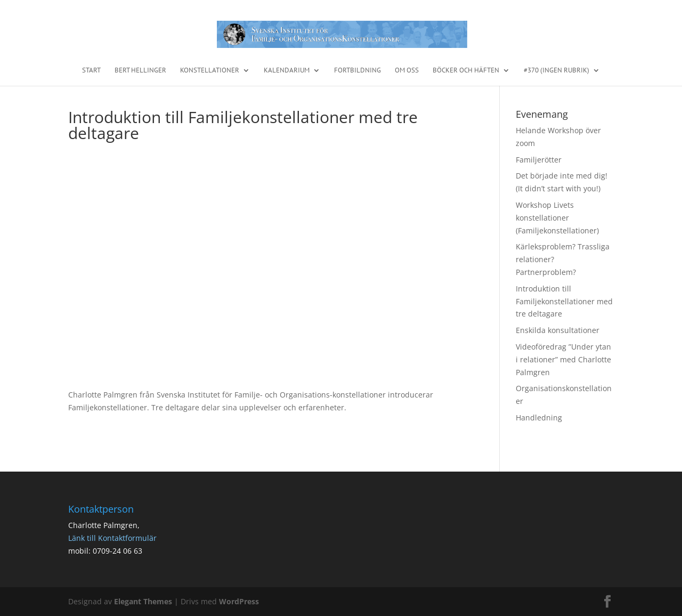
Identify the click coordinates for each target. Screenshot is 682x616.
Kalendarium (287, 71)
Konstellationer (210, 71)
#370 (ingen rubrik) (557, 71)
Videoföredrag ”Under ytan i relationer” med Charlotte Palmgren (563, 359)
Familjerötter (539, 160)
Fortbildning (358, 71)
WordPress (239, 601)
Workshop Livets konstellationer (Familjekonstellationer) (557, 218)
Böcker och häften (466, 71)
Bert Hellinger (140, 71)
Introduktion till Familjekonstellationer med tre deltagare (564, 301)
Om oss (407, 71)
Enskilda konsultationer (558, 330)
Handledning (539, 418)
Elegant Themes (143, 601)
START (91, 71)
